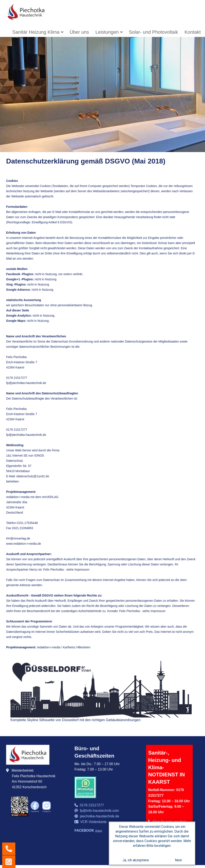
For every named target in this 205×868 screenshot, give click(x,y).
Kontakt (193, 32)
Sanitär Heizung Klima (36, 32)
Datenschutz (158, 797)
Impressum (157, 790)
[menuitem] (38, 32)
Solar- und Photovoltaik (153, 32)
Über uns (79, 32)
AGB (176, 790)
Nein (178, 861)
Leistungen (107, 32)
